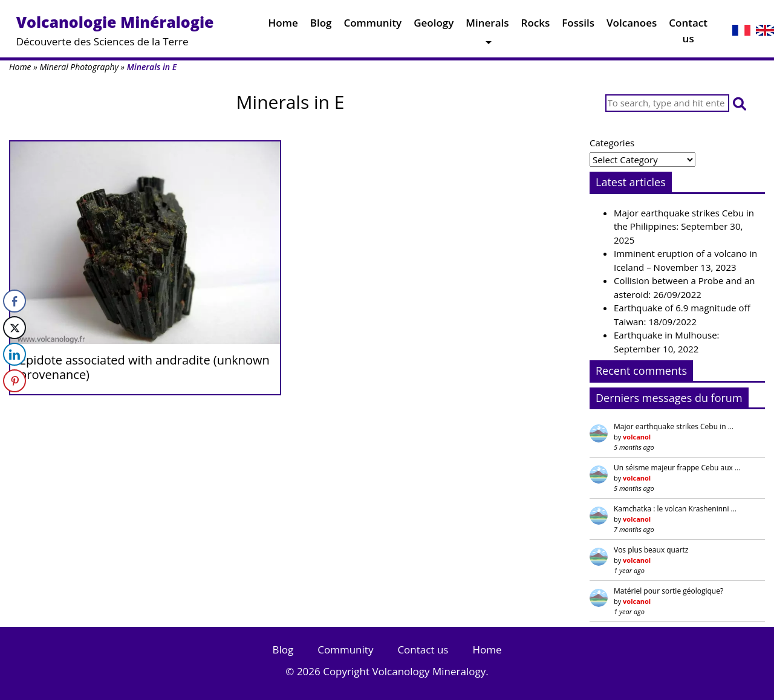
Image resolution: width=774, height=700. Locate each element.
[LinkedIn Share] (15, 354)
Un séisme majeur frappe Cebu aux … (677, 468)
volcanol (637, 437)
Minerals (487, 26)
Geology (434, 26)
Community (372, 26)
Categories (612, 143)
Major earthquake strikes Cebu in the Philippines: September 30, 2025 (684, 226)
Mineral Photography (79, 67)
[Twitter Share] (15, 328)
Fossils (578, 26)
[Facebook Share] (15, 301)
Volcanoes (632, 26)
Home (283, 26)
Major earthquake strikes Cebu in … (674, 426)
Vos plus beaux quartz (651, 550)
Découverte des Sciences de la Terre (115, 30)
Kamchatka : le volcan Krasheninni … (675, 509)
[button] (740, 103)
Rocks (536, 26)
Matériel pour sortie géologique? (668, 591)
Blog (321, 26)
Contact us (688, 33)
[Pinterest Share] (15, 381)
